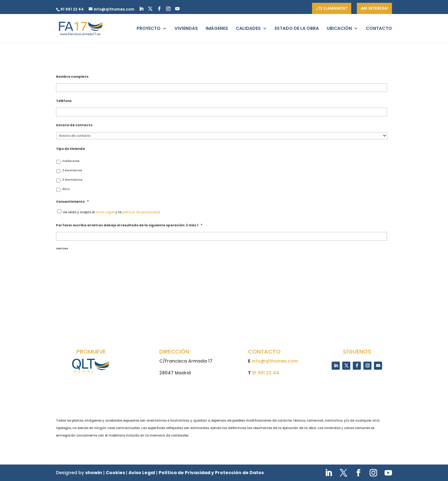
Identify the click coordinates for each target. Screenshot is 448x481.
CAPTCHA (62, 248)
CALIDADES (248, 29)
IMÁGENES (217, 29)
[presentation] (91, 262)
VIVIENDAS (186, 29)
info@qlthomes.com (275, 361)
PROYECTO (149, 29)
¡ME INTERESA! (374, 8)
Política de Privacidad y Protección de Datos (211, 473)
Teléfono (64, 101)
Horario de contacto (74, 125)
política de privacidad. (142, 212)
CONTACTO (379, 29)
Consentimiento (72, 202)
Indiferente (71, 161)
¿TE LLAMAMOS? (332, 8)
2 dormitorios (72, 170)
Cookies (116, 473)
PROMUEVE (91, 351)
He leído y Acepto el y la (112, 212)
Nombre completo (72, 77)
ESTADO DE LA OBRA (297, 29)
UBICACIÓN (339, 29)
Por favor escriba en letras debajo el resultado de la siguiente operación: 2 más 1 (129, 225)
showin (94, 473)
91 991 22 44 (266, 373)
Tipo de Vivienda (70, 149)
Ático (66, 189)
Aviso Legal (105, 212)
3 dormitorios (72, 180)
